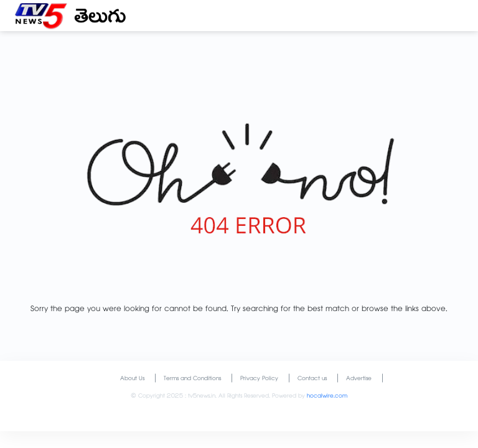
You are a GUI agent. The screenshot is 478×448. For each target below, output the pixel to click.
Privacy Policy (259, 379)
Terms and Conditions (192, 379)
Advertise (359, 379)
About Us (132, 379)
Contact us (312, 379)
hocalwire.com (327, 397)
